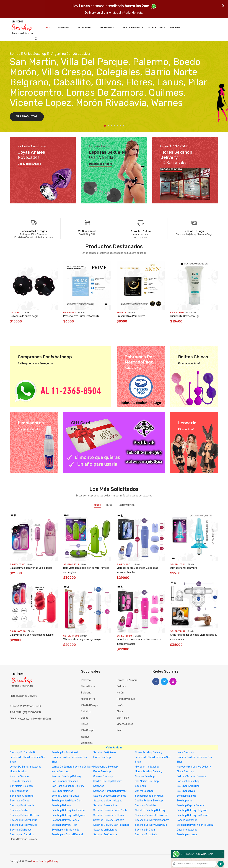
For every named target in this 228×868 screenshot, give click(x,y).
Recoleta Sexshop (20, 781)
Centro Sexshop (144, 791)
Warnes (85, 737)
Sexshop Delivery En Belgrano (69, 815)
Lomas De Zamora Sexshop (26, 767)
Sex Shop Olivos (186, 791)
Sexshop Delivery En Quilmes (193, 815)
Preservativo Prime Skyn (131, 316)
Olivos (120, 712)
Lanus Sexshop (185, 752)
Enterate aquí (134, 369)
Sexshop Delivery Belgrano (192, 810)
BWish (110, 505)
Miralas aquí (186, 430)
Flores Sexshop (102, 757)
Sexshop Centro (19, 810)
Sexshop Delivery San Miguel (151, 825)
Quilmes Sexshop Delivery (191, 776)
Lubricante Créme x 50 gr (185, 316)
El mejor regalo (81, 430)
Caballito (86, 712)
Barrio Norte (88, 686)
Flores (85, 724)
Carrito (175, 27)
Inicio (49, 27)
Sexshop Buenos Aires (106, 805)
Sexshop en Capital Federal (67, 835)
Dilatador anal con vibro (184, 568)
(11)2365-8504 (32, 706)
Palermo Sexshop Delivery (67, 776)
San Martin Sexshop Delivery (68, 786)
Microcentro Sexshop (106, 767)
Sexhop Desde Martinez (65, 796)
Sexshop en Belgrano (105, 830)
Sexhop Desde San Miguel (150, 796)
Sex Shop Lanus (19, 791)
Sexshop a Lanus (186, 796)
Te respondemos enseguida (35, 364)
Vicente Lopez (125, 724)
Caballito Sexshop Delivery (150, 810)
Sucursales (109, 27)
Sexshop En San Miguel (65, 752)
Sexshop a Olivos (20, 801)
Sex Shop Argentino (188, 786)
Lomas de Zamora (127, 680)
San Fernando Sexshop (65, 781)
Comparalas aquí (189, 364)
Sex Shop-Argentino (22, 796)
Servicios (65, 27)
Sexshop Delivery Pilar (64, 825)
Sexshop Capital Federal (191, 805)
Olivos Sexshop (185, 772)
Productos (86, 27)
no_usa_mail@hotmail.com (34, 719)
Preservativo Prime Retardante (81, 316)
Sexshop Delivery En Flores (109, 815)
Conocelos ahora (171, 169)
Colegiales (87, 743)
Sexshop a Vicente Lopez (108, 801)
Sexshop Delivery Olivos (24, 825)
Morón (120, 693)
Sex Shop (99, 786)
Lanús (120, 705)
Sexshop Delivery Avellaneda (68, 810)
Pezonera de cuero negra (24, 316)
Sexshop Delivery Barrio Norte (110, 810)
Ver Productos (27, 117)
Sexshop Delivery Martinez (109, 820)
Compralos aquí (28, 430)
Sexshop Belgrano (62, 805)
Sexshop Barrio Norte (22, 805)
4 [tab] (114, 126)
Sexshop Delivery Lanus (24, 820)
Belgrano (86, 693)
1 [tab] (105, 126)
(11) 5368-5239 (32, 712)
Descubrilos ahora (29, 164)
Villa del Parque (90, 705)
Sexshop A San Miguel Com (67, 801)
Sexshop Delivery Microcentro (152, 820)
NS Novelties (127, 505)
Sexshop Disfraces (21, 830)
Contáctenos (157, 27)
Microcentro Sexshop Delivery (194, 767)
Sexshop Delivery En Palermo (152, 815)
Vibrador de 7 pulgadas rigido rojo (82, 639)
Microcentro (88, 699)
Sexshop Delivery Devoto (24, 815)
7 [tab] (123, 126)
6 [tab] (120, 126)
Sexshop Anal (184, 801)
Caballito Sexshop (187, 820)
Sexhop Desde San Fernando (110, 796)
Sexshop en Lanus (187, 835)
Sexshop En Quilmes (105, 752)
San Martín (123, 718)
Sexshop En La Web (146, 835)
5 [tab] (117, 126)
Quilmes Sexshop (103, 776)
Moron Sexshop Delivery (149, 772)
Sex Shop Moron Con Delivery (110, 791)
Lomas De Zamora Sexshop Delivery (72, 767)
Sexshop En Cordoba (105, 835)
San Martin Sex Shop (147, 781)
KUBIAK (26, 313)
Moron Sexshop (19, 772)
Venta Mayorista (133, 27)
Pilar (119, 730)
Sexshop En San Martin (23, 752)
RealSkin (191, 313)
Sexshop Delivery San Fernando (111, 825)
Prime (81, 313)
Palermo (86, 680)
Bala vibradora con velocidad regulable (32, 635)
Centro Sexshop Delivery (107, 781)
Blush (97, 505)
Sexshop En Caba (145, 830)
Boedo (85, 718)
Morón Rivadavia (126, 699)
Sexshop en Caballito (22, 835)
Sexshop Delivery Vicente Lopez (195, 825)
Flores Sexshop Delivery (149, 752)
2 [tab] (108, 126)
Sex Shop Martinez (62, 791)
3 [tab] (111, 126)
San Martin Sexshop (188, 781)
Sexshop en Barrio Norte (66, 830)
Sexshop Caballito (145, 805)
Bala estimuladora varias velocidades (31, 568)
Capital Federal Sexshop (149, 801)
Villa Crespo (88, 730)
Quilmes (121, 686)
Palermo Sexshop (20, 776)
